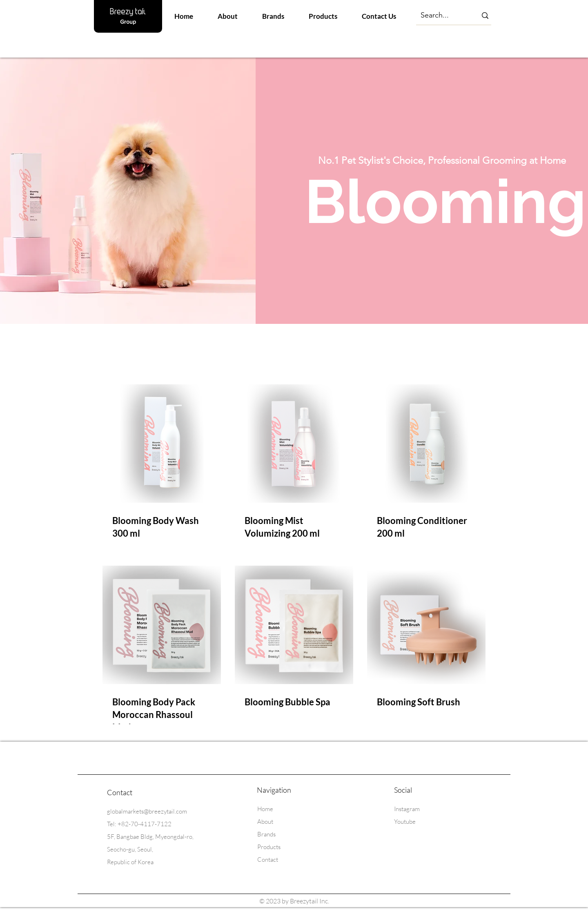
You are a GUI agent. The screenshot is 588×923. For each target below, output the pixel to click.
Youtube (405, 822)
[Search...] (441, 16)
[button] (273, 16)
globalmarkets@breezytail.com (147, 811)
